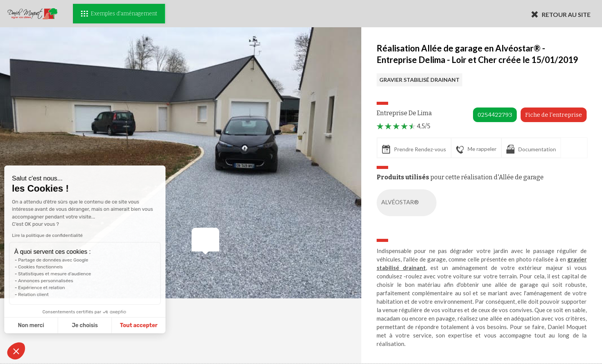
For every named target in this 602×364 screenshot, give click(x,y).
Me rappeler (476, 149)
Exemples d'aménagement (119, 14)
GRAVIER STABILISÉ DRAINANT (419, 80)
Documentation (531, 149)
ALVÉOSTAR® (408, 203)
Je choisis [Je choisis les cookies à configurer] (53, 325)
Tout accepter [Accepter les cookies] (107, 325)
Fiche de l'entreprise (554, 115)
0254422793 (495, 115)
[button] (16, 351)
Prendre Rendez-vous (414, 149)
